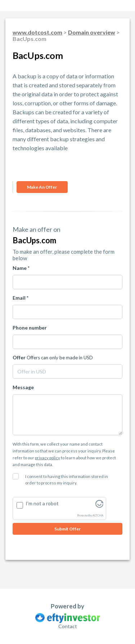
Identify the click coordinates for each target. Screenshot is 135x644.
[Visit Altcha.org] (99, 506)
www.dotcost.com (37, 32)
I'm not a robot (42, 503)
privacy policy (48, 458)
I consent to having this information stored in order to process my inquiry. (67, 480)
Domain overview (92, 32)
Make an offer (42, 187)
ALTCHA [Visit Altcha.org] (98, 516)
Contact (68, 626)
